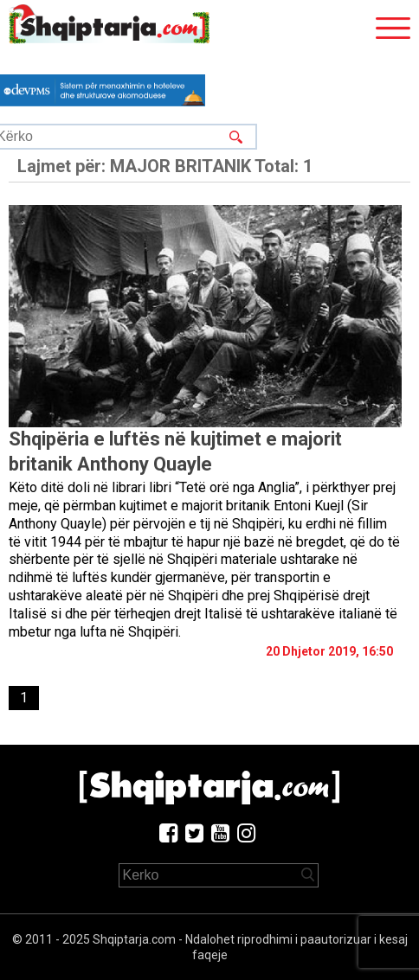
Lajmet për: (165, 166)
